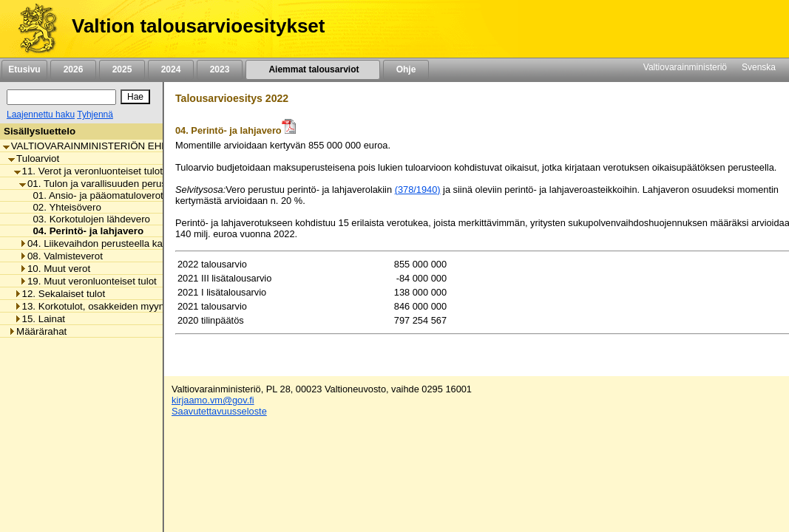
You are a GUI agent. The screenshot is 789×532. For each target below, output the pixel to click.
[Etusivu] (32, 29)
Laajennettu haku (41, 115)
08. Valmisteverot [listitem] (61, 256)
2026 (73, 69)
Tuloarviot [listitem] (34, 158)
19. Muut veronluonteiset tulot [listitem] (88, 281)
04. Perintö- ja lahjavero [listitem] (84, 231)
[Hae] (135, 97)
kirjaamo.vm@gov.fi (213, 400)
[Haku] (61, 97)
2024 (171, 69)
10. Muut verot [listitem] (55, 269)
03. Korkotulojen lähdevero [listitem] (87, 219)
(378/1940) (418, 190)
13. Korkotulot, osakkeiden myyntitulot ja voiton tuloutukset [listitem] (146, 306)
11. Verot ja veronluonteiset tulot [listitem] (88, 171)
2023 (220, 69)
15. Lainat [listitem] (40, 319)
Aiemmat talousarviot (313, 69)
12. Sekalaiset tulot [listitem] (60, 294)
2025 (122, 69)
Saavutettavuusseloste (219, 411)
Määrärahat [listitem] (37, 331)
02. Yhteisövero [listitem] (62, 207)
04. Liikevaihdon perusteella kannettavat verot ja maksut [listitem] (146, 243)
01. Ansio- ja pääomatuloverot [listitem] (94, 195)
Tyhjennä (95, 115)
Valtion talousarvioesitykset (198, 26)
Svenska (759, 67)
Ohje (406, 69)
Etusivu (24, 69)
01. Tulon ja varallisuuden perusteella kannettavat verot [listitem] (144, 184)
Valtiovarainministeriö (685, 67)
